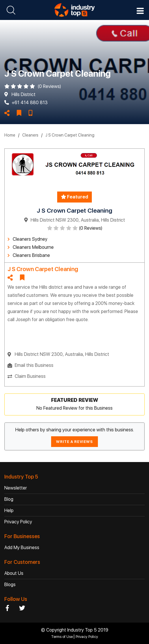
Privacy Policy (18, 522)
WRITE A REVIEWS (74, 442)
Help (9, 510)
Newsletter (16, 488)
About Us (14, 573)
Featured (74, 197)
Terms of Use (62, 637)
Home (10, 135)
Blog (9, 499)
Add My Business (22, 548)
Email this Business (34, 365)
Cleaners (30, 135)
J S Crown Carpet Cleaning (70, 135)
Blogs (10, 585)
